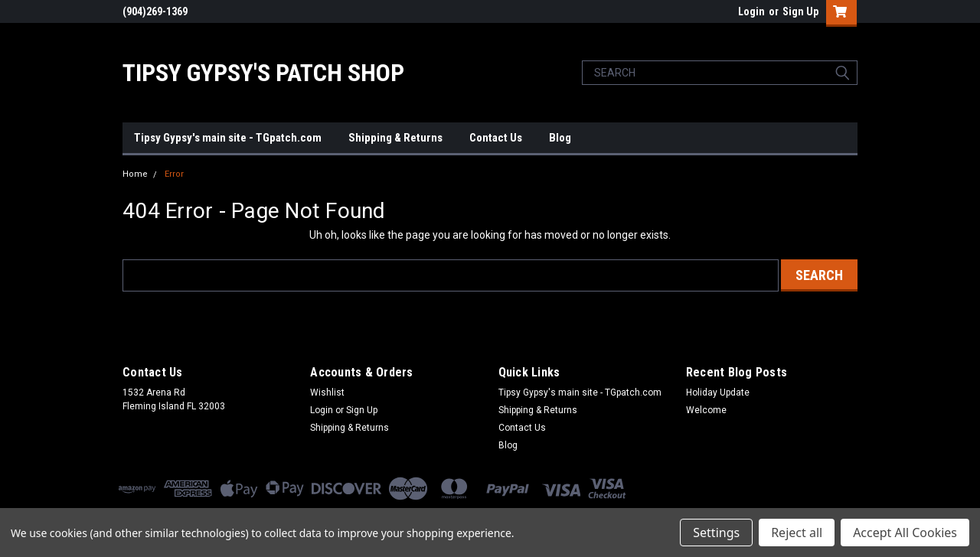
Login (751, 11)
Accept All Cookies (905, 533)
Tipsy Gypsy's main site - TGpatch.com (228, 138)
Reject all (797, 533)
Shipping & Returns (395, 138)
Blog (560, 138)
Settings (716, 533)
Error (174, 174)
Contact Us (496, 138)
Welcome (706, 410)
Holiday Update (718, 393)
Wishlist (327, 393)
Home (135, 174)
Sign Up (800, 11)
